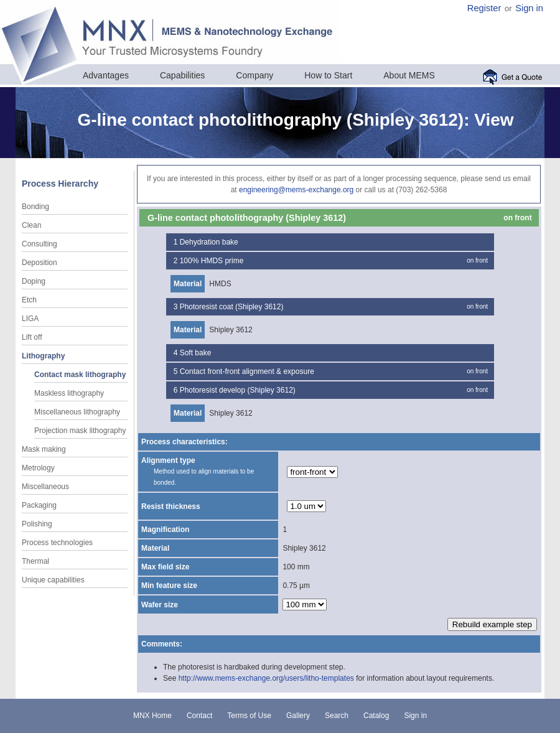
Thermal (35, 561)
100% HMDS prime (212, 261)
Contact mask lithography (80, 375)
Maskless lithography (69, 393)
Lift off (32, 337)
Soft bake (196, 353)
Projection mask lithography (80, 431)
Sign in (529, 8)
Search (337, 716)
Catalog (376, 716)
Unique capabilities (53, 580)
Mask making (44, 449)
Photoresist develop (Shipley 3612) (238, 390)
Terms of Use (249, 716)
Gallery (298, 716)
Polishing (37, 524)
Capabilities (182, 75)
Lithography (43, 356)
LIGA (30, 319)
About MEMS (409, 75)
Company (254, 75)
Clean (31, 225)
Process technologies (57, 543)
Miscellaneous (45, 487)
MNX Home (152, 716)
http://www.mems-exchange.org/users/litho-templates (266, 678)
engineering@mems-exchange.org (296, 190)
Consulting (40, 244)
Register (484, 8)
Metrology (38, 468)
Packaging (39, 505)
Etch (29, 300)
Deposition (40, 263)
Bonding (35, 207)
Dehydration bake (209, 242)
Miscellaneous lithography (77, 412)
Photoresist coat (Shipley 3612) (232, 307)
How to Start (328, 75)
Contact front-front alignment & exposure (247, 371)
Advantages (106, 75)
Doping (34, 281)
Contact (199, 716)
